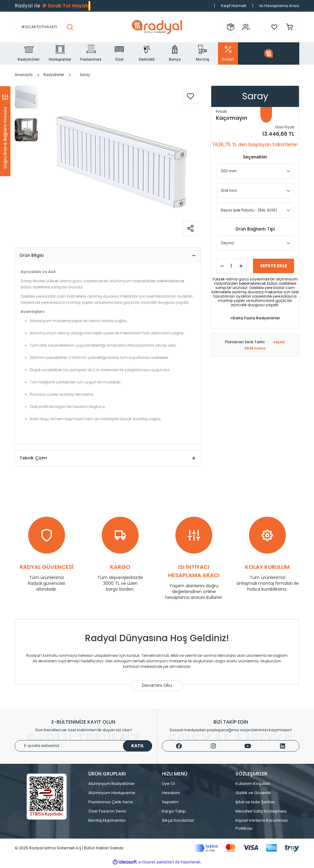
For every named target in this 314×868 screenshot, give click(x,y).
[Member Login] (244, 27)
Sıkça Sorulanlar (178, 822)
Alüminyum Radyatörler (112, 785)
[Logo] (157, 27)
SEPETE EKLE (274, 266)
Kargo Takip (174, 813)
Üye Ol (168, 785)
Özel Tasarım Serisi (107, 813)
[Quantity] (232, 266)
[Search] (47, 27)
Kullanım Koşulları (253, 785)
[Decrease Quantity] (222, 266)
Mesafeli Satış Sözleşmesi (261, 813)
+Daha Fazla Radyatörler (255, 318)
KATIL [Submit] (138, 747)
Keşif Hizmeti (234, 6)
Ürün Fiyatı (285, 127)
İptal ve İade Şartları (255, 803)
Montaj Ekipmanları (107, 822)
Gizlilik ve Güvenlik (253, 794)
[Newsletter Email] (83, 747)
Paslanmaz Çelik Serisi (111, 803)
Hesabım (171, 794)
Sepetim (170, 803)
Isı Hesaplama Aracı (279, 6)
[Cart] (288, 27)
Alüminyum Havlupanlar (112, 794)
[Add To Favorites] (190, 96)
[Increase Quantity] (241, 266)
